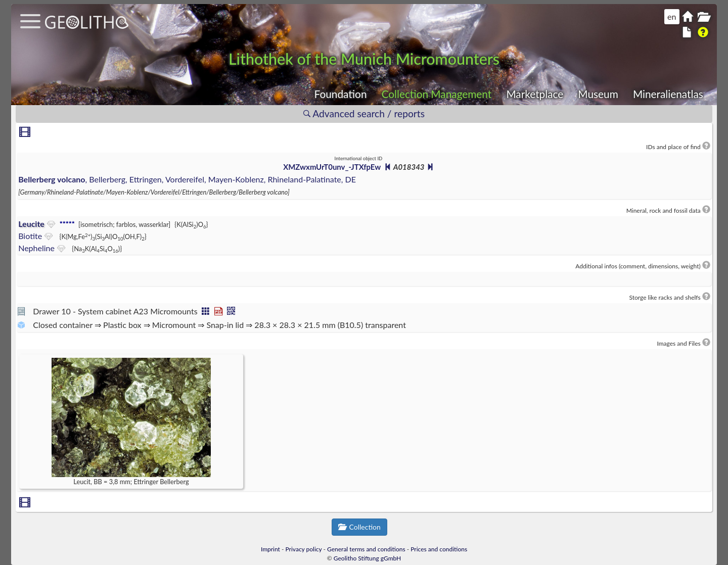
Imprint (270, 549)
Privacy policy (304, 549)
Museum (598, 94)
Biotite (30, 236)
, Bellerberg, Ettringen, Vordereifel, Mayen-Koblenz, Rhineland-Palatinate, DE (187, 179)
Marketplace (535, 94)
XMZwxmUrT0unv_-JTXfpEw (332, 167)
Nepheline (36, 248)
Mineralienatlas (668, 94)
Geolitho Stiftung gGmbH (367, 558)
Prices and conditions (439, 549)
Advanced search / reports (364, 113)
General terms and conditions (366, 549)
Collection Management (437, 94)
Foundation (341, 94)
